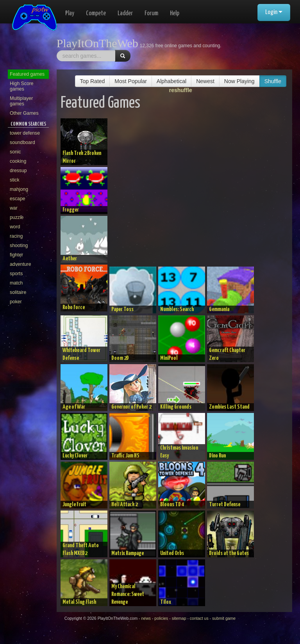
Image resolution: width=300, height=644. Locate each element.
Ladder (125, 13)
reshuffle (181, 90)
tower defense (25, 133)
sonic (15, 152)
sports (16, 274)
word (15, 227)
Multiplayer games (21, 101)
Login (274, 12)
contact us (199, 618)
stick (15, 180)
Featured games (27, 74)
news (146, 618)
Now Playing (239, 81)
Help (175, 13)
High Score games (22, 86)
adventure (21, 264)
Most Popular (130, 81)
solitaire (18, 292)
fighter (16, 255)
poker (16, 302)
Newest (205, 81)
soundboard (22, 142)
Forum (151, 13)
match (16, 283)
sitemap (179, 618)
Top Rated (93, 81)
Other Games (24, 113)
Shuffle (273, 81)
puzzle (17, 217)
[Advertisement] (203, 192)
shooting (19, 246)
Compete (96, 13)
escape (18, 199)
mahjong (19, 189)
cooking (18, 161)
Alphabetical (171, 81)
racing (16, 236)
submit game (224, 618)
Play (70, 13)
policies (161, 618)
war (14, 208)
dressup (18, 171)
